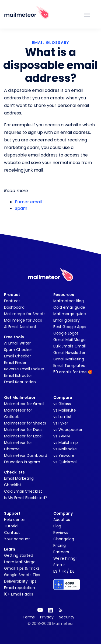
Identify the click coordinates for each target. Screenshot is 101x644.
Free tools (14, 337)
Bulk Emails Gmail (69, 346)
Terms (29, 617)
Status (59, 565)
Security (67, 617)
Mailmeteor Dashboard (26, 455)
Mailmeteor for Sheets (25, 423)
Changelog (64, 539)
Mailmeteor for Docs (23, 430)
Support (12, 513)
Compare (63, 398)
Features (12, 301)
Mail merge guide (70, 314)
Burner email (28, 202)
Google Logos (66, 333)
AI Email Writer (17, 343)
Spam (21, 208)
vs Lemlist (62, 417)
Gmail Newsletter (69, 353)
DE (72, 571)
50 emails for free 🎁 (73, 372)
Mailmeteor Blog (69, 301)
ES (55, 571)
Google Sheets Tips (22, 575)
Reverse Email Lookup (24, 369)
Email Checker (18, 356)
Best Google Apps (70, 327)
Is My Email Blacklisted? (26, 498)
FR (64, 571)
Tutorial (11, 526)
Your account (17, 539)
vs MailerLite (65, 410)
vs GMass (62, 404)
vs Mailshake (65, 449)
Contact (12, 532)
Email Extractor (18, 375)
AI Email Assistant (20, 327)
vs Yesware (64, 455)
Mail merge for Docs (23, 320)
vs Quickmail (65, 462)
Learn (10, 549)
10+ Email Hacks (19, 594)
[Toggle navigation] (87, 14)
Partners (61, 552)
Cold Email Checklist (23, 491)
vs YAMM (62, 436)
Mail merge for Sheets (25, 314)
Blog (57, 526)
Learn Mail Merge (20, 562)
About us (62, 520)
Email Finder (15, 363)
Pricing (60, 545)
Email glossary (67, 320)
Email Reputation (20, 382)
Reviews (61, 532)
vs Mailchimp (66, 443)
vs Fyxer (61, 423)
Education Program (22, 462)
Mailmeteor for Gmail (24, 404)
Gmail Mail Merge (69, 340)
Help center (15, 520)
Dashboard (14, 307)
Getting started (19, 555)
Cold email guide (69, 307)
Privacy (47, 617)
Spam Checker (18, 350)
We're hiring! (65, 558)
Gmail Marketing (69, 359)
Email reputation (20, 588)
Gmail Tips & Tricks (22, 568)
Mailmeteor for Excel (23, 436)
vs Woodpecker (68, 430)
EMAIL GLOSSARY (51, 43)
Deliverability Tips (20, 581)
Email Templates (69, 365)
